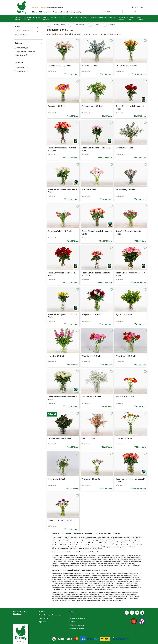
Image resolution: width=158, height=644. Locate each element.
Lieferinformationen (77, 629)
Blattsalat (115, 598)
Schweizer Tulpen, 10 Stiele (60, 231)
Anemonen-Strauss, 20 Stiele (61, 520)
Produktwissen (44, 618)
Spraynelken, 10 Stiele (125, 189)
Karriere (72, 612)
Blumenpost (22, 68)
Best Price (53, 12)
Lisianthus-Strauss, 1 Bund (60, 66)
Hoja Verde (22, 71)
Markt (35, 12)
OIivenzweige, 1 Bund (125, 148)
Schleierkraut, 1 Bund (91, 397)
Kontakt (72, 622)
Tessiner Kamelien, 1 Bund (59, 438)
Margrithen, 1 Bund (56, 479)
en (37, 7)
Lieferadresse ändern (77, 625)
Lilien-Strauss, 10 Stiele (126, 66)
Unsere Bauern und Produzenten (50, 615)
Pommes (103, 598)
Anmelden (137, 7)
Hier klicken (17, 614)
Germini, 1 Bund (89, 189)
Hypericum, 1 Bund (124, 314)
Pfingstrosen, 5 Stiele (91, 356)
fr (35, 7)
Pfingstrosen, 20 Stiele (92, 314)
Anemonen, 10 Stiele (91, 479)
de (33, 7)
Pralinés (63, 596)
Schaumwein (121, 594)
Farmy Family (75, 12)
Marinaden (55, 598)
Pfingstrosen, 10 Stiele (126, 356)
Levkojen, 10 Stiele (56, 356)
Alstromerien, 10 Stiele (92, 106)
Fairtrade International (26, 51)
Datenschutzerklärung (77, 618)
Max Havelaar (22, 55)
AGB (71, 615)
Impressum (42, 622)
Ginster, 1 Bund (88, 438)
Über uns (42, 612)
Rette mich (64, 12)
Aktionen (43, 12)
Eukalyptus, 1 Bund (90, 66)
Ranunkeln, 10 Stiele (125, 397)
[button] (44, 8)
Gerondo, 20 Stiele (56, 106)
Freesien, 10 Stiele (124, 438)
